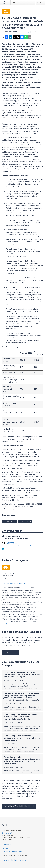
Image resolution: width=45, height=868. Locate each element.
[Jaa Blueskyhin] (22, 37)
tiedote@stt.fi (7, 833)
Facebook (5, 844)
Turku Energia (25, 32)
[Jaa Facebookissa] (7, 37)
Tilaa (10, 653)
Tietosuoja (5, 848)
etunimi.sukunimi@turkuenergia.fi (16, 546)
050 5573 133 (12, 543)
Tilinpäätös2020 (9, 521)
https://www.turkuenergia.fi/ (14, 584)
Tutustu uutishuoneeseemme (19, 806)
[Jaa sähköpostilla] (30, 37)
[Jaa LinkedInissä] (11, 37)
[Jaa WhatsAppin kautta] (26, 37)
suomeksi (5, 860)
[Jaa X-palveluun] (14, 37)
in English (13, 860)
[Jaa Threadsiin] (18, 37)
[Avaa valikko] (14, 2)
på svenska (22, 860)
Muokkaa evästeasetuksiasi (12, 852)
